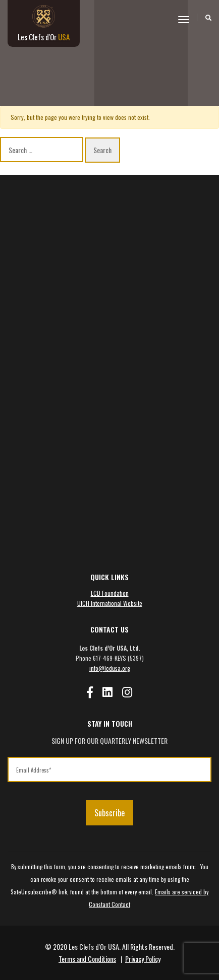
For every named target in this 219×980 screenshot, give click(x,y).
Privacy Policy (143, 959)
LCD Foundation (110, 593)
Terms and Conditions (87, 959)
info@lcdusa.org (110, 668)
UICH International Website (110, 603)
